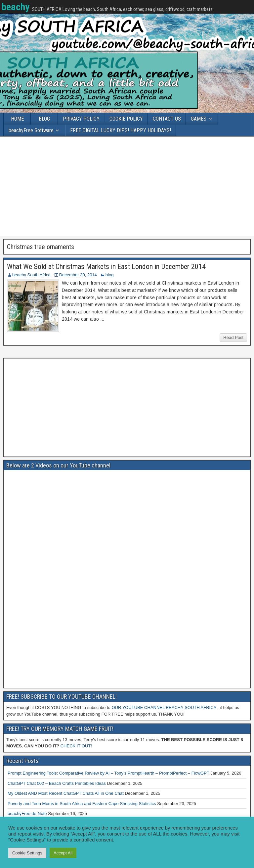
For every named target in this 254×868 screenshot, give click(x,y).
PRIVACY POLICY (81, 119)
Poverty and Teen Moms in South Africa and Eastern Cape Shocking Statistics (82, 804)
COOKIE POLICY (126, 119)
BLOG (44, 119)
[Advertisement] (127, 186)
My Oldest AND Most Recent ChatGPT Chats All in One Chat (66, 793)
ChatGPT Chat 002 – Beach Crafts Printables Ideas (57, 783)
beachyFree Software (31, 130)
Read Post (233, 337)
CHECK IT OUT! (76, 746)
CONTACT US (167, 119)
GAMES (199, 119)
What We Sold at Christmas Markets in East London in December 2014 (106, 267)
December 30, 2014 (78, 275)
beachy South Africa (31, 275)
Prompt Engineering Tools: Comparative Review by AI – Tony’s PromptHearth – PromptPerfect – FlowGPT (108, 773)
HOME (17, 119)
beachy (15, 7)
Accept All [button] (63, 853)
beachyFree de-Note (27, 814)
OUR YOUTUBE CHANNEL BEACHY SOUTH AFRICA (164, 707)
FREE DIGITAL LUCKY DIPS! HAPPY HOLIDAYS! (121, 130)
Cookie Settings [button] (27, 853)
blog (110, 275)
